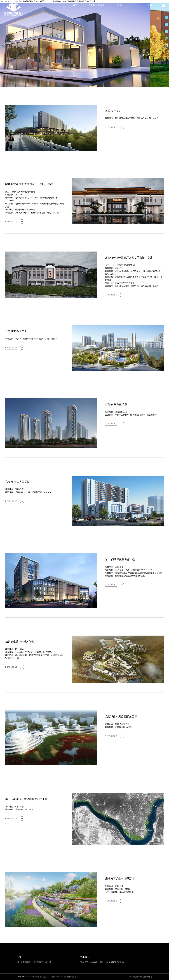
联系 (150, 5)
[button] (166, 45)
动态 (135, 5)
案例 (120, 5)
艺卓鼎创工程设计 (98, 5)
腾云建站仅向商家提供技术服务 (141, 977)
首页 (75, 5)
